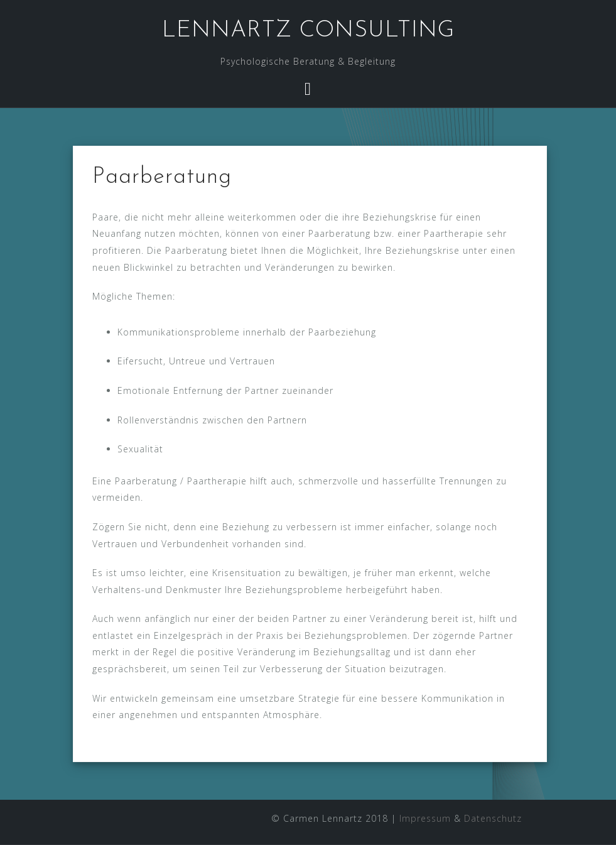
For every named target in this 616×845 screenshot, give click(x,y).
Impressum (425, 818)
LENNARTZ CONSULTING (308, 31)
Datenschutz (493, 818)
